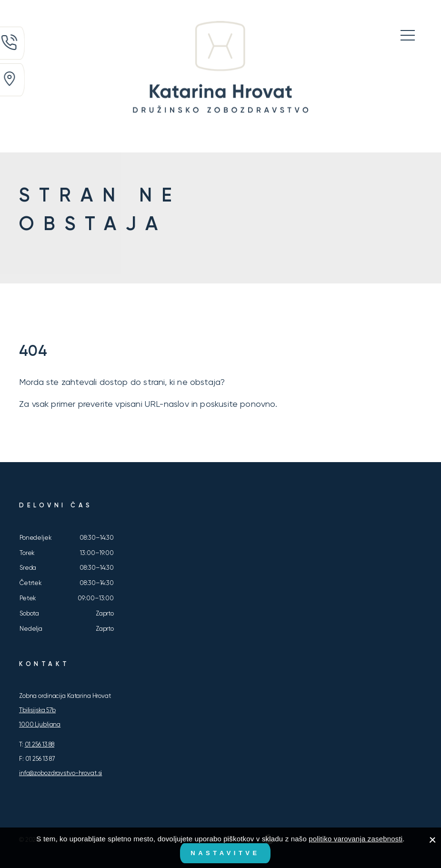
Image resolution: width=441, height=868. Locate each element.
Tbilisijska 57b (37, 710)
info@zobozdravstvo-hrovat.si (60, 773)
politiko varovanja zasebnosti (356, 839)
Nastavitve (225, 853)
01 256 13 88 (40, 744)
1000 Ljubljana (40, 724)
